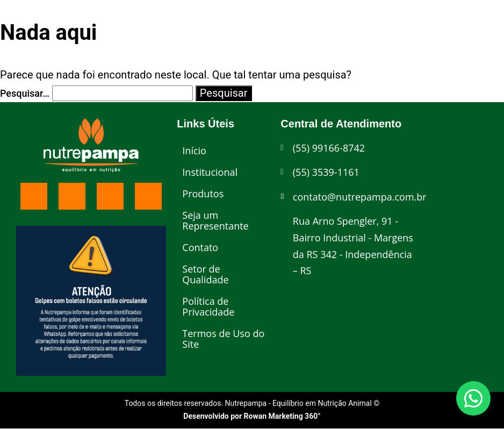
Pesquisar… (25, 93)
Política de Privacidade (208, 306)
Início (194, 151)
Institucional (210, 172)
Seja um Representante (215, 220)
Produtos (203, 194)
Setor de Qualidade (205, 274)
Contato (200, 247)
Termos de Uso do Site (223, 339)
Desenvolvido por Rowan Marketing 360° (252, 416)
